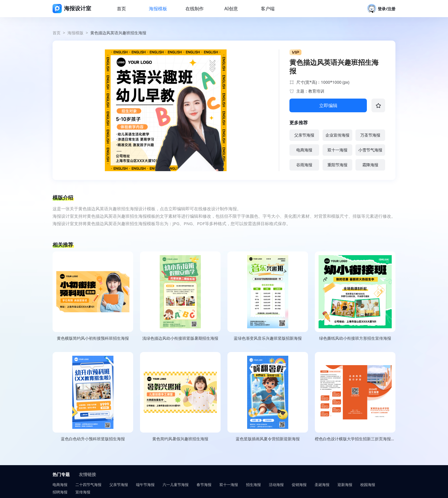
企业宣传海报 (337, 135)
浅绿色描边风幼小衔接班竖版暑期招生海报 (180, 338)
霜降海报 (370, 165)
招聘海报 (60, 492)
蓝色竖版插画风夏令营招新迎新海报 (268, 439)
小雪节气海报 (370, 150)
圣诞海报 (322, 485)
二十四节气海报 (88, 485)
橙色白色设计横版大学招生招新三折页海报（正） (355, 439)
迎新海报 (345, 485)
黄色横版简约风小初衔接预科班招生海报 (93, 338)
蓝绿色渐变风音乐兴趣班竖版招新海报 (268, 338)
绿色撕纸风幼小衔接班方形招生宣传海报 (355, 338)
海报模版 (75, 33)
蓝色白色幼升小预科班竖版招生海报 (93, 439)
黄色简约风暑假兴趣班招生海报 (180, 439)
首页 (57, 33)
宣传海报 (83, 492)
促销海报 (299, 485)
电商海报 (304, 150)
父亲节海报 (304, 135)
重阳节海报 (337, 165)
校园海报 (368, 485)
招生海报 (253, 485)
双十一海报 (337, 150)
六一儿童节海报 (176, 485)
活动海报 (276, 485)
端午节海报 (145, 485)
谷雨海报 (304, 165)
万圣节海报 (370, 135)
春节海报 (204, 485)
